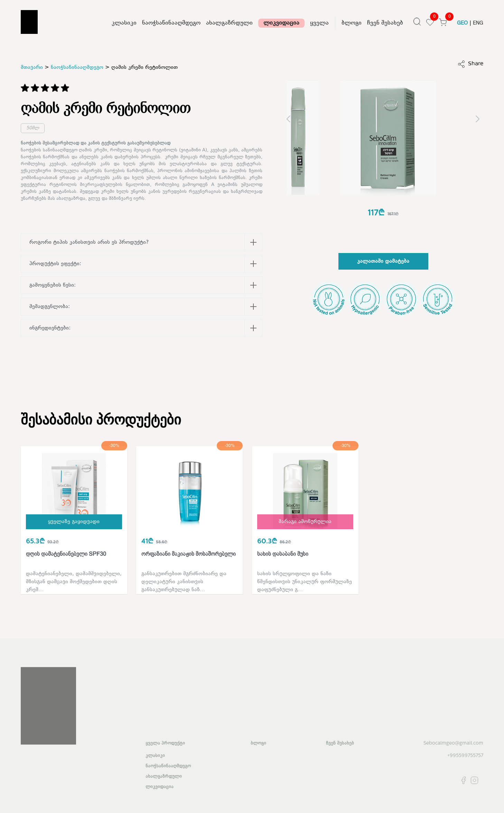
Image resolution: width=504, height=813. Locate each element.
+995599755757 (465, 756)
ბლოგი (352, 23)
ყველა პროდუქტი (165, 744)
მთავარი (32, 68)
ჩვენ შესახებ (385, 23)
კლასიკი (124, 23)
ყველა (319, 23)
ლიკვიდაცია (281, 23)
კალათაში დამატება (383, 261)
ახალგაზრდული (229, 23)
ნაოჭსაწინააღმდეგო (171, 23)
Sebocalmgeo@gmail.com (453, 743)
